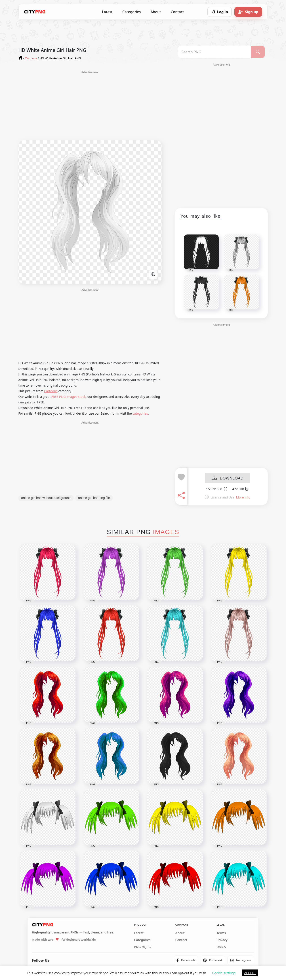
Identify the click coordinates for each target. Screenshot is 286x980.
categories (140, 413)
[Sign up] (248, 12)
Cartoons (51, 391)
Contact (177, 12)
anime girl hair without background (46, 498)
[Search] (258, 52)
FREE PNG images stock (68, 397)
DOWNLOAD (228, 478)
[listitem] (186, 960)
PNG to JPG (142, 947)
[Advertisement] (90, 106)
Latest (107, 12)
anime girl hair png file (94, 498)
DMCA (221, 947)
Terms (221, 933)
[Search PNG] (214, 52)
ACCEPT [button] (250, 973)
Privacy (222, 940)
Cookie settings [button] (224, 973)
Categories (131, 12)
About (156, 12)
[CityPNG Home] (35, 12)
